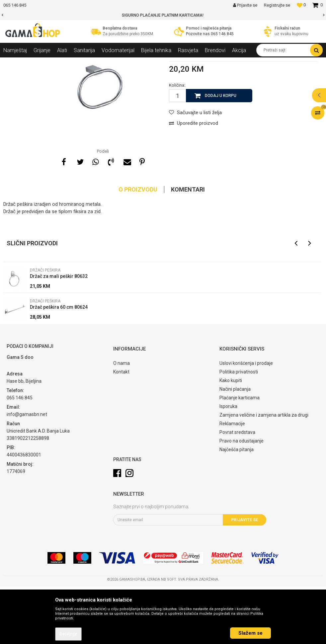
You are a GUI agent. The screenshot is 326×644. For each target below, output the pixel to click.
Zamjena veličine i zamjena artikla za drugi (264, 472)
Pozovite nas (198, 34)
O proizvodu (138, 247)
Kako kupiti (231, 438)
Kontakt (121, 429)
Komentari (188, 247)
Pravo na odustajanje (242, 498)
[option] (163, 15)
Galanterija (88, 62)
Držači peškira (118, 62)
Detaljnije (68, 634)
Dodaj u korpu (221, 153)
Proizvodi (39, 62)
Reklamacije (232, 481)
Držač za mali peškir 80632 (59, 334)
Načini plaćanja (235, 446)
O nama (122, 421)
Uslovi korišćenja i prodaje (246, 421)
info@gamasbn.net (27, 472)
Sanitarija (63, 62)
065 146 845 (222, 34)
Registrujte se (277, 5)
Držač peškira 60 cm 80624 (59, 364)
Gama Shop (14, 62)
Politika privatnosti (239, 429)
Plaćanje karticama (240, 455)
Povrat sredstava (237, 490)
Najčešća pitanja (237, 507)
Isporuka (228, 464)
